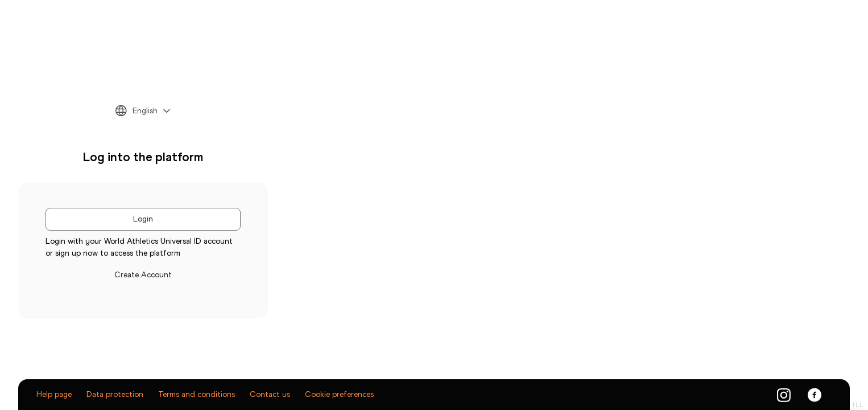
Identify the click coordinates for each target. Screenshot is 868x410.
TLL (857, 405)
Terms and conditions (197, 395)
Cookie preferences (339, 395)
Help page (54, 395)
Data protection (115, 395)
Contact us (270, 395)
